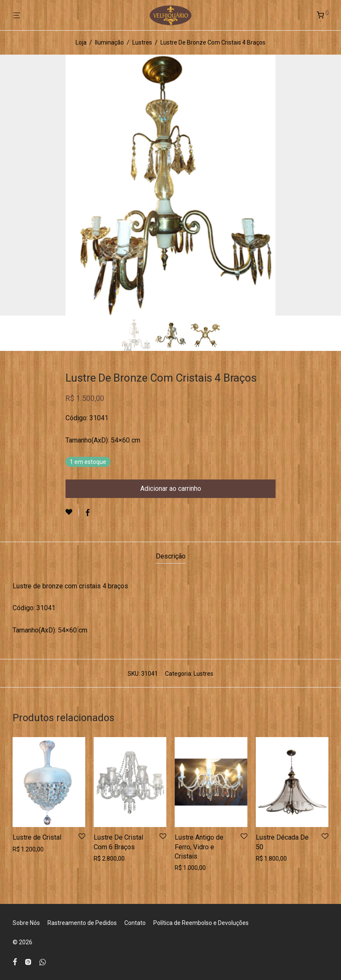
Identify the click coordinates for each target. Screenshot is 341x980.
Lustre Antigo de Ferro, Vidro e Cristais (199, 847)
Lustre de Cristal (37, 837)
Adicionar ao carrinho (171, 489)
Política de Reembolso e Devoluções (201, 923)
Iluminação (109, 42)
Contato (135, 923)
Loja (81, 42)
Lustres (142, 42)
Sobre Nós (26, 923)
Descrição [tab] (171, 556)
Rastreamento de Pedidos (82, 923)
